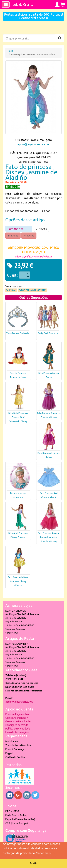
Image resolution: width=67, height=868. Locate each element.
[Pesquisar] (60, 38)
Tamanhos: (15, 229)
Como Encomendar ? (17, 718)
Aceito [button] (34, 863)
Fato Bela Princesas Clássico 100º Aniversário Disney (18, 417)
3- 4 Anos (42, 229)
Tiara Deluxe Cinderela (18, 333)
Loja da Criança (23, 4)
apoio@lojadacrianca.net (34, 144)
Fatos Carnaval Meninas (32, 290)
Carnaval (11, 290)
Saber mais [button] (43, 853)
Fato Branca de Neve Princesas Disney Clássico (18, 581)
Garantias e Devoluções (18, 721)
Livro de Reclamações (17, 732)
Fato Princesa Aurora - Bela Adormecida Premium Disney (49, 537)
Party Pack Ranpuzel (48, 333)
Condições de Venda (17, 725)
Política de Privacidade (18, 729)
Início (11, 51)
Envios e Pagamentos (17, 714)
